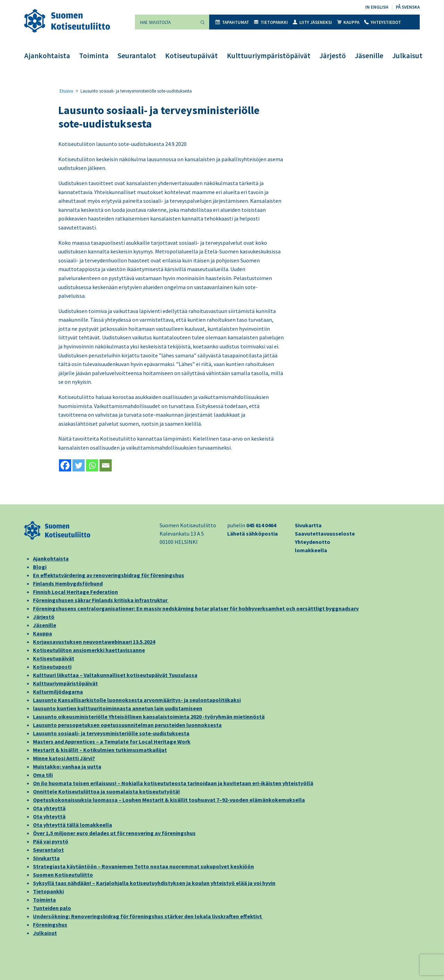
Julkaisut (407, 56)
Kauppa (348, 22)
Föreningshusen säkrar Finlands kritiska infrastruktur (101, 600)
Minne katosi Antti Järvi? (64, 758)
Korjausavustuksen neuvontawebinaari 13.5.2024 (94, 642)
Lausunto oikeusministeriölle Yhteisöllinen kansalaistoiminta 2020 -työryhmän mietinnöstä (149, 717)
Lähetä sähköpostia (253, 534)
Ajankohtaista (47, 56)
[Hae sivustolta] (165, 22)
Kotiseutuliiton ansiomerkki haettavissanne (89, 650)
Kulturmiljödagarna (58, 692)
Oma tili (43, 775)
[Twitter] (79, 465)
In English (377, 7)
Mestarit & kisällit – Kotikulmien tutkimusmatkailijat (100, 750)
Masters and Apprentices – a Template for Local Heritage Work (112, 741)
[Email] (106, 465)
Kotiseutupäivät (191, 56)
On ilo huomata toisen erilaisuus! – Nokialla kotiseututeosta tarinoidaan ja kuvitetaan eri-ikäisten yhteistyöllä (173, 783)
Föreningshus (50, 925)
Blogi (40, 567)
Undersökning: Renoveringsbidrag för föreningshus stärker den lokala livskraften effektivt (148, 916)
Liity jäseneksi (312, 22)
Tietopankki (271, 22)
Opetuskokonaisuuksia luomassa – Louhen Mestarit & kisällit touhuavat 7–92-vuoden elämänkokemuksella (169, 800)
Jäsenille (369, 56)
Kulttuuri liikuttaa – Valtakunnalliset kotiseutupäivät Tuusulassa (115, 675)
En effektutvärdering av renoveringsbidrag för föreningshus (109, 575)
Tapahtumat (232, 22)
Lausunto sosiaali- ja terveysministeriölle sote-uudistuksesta (111, 733)
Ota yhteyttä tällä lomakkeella (72, 825)
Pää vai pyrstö (51, 841)
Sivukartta (308, 525)
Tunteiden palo (52, 908)
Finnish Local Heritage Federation (75, 592)
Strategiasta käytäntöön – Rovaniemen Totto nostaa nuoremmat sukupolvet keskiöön (143, 866)
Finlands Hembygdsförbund (68, 583)
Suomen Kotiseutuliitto (63, 875)
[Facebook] (65, 465)
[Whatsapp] (92, 465)
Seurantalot (137, 56)
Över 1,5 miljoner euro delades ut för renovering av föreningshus (114, 833)
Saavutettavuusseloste (325, 534)
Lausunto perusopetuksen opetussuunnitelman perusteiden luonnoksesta (127, 725)
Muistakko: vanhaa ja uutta (67, 766)
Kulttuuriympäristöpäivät (269, 56)
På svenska (408, 7)
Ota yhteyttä (49, 808)
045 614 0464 (261, 525)
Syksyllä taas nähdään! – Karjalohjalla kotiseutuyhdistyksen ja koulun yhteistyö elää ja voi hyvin (154, 883)
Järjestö (333, 56)
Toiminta (94, 56)
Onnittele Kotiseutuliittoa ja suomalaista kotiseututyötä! (106, 791)
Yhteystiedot (383, 22)
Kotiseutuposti (52, 667)
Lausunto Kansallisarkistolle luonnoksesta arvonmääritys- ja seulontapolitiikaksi (137, 700)
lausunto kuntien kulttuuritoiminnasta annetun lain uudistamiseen (118, 708)
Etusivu (66, 91)
